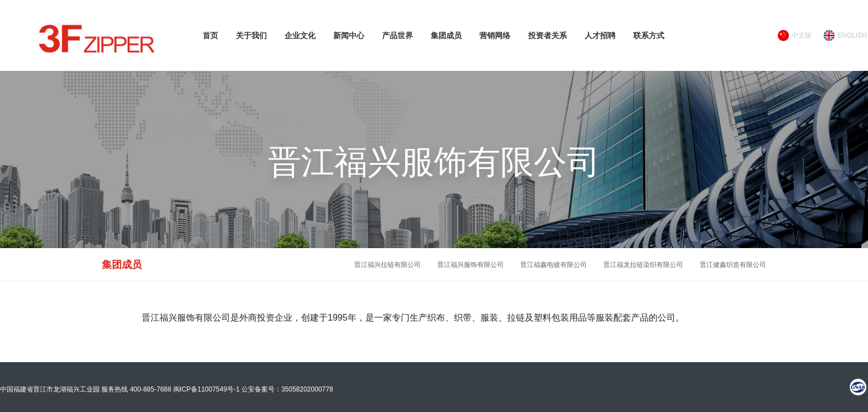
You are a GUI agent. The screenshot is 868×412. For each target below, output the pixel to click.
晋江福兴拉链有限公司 (387, 265)
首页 (210, 35)
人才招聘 (600, 35)
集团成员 (446, 35)
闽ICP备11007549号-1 (206, 389)
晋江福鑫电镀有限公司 (554, 265)
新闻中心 (349, 35)
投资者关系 (547, 35)
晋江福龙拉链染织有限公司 (643, 265)
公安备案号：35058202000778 (287, 389)
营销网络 (495, 35)
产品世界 (397, 35)
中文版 (802, 35)
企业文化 (300, 35)
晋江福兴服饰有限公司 (471, 265)
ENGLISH (852, 35)
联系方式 (649, 35)
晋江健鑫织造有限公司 (733, 265)
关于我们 (251, 35)
